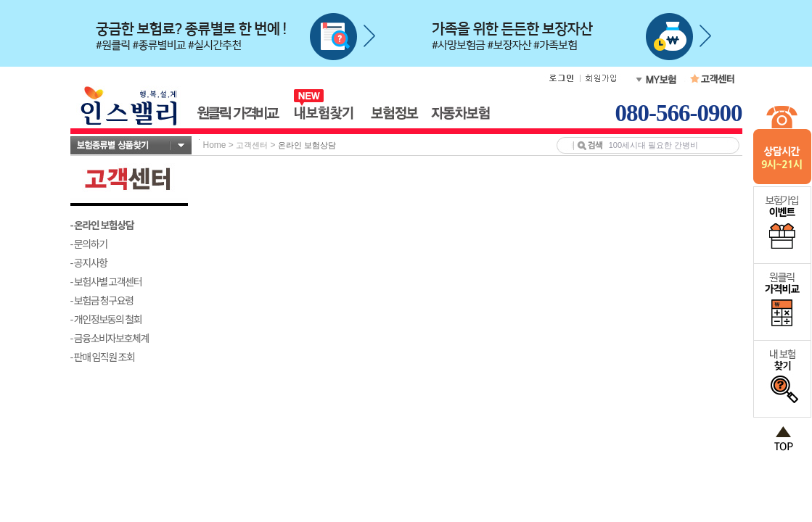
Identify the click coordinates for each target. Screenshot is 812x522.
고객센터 (252, 145)
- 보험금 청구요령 (102, 300)
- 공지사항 (89, 262)
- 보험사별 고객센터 (106, 281)
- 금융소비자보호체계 (110, 338)
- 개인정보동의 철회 (106, 319)
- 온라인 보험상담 (102, 225)
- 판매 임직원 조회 (103, 357)
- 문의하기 (89, 244)
